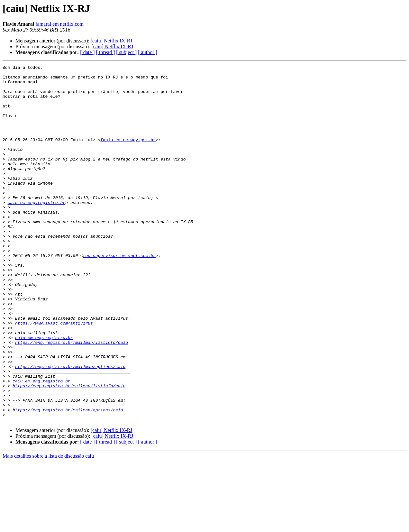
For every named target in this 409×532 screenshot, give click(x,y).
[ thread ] (106, 52)
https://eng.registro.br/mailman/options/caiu (70, 427)
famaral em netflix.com (59, 24)
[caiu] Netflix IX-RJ (112, 41)
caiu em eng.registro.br (36, 230)
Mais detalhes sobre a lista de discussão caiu (48, 526)
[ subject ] (126, 52)
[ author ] (148, 52)
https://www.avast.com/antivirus (54, 375)
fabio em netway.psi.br (128, 155)
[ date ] (87, 52)
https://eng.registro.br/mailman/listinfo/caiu (72, 398)
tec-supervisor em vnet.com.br (119, 294)
